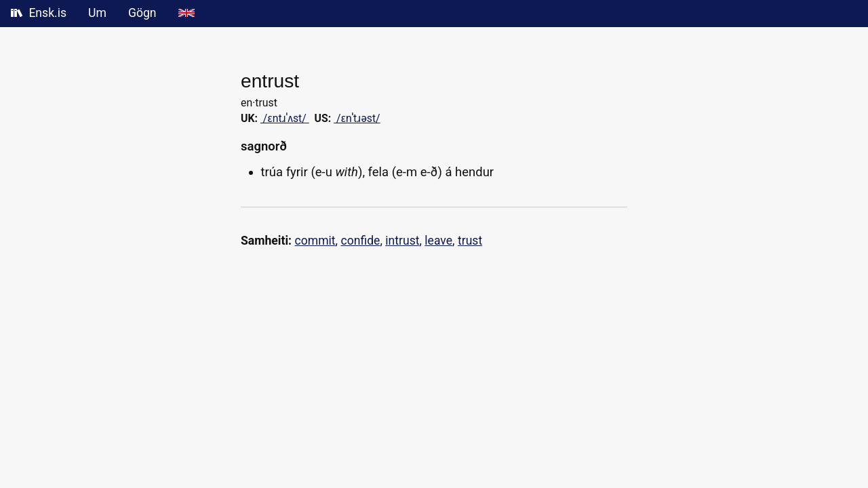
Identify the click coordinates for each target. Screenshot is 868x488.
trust (470, 241)
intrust (402, 241)
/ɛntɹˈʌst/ (285, 118)
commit (315, 241)
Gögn (142, 13)
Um (97, 13)
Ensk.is (39, 13)
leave (438, 241)
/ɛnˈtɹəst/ (357, 118)
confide (360, 241)
